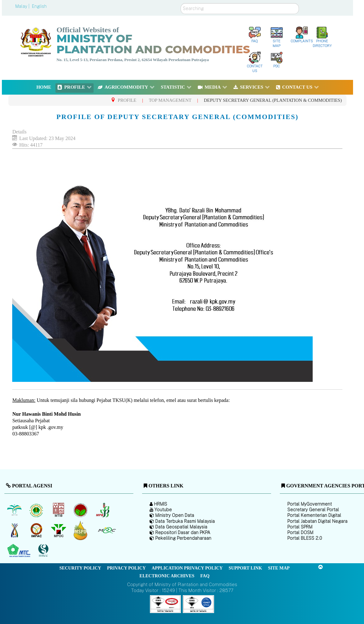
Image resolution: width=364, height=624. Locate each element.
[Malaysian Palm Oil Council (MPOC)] (59, 530)
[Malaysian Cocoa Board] (81, 510)
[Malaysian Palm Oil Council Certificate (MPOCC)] (81, 530)
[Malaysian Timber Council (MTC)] (20, 551)
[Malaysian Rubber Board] (37, 510)
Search (181, 3)
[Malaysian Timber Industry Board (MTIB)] (59, 510)
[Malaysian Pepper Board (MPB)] (103, 510)
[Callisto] (166, 604)
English (39, 6)
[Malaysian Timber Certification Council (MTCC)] (44, 551)
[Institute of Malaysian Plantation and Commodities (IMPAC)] (37, 530)
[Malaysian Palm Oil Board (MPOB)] (15, 510)
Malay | (23, 6)
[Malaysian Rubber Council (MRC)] (107, 530)
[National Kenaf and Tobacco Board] (15, 530)
